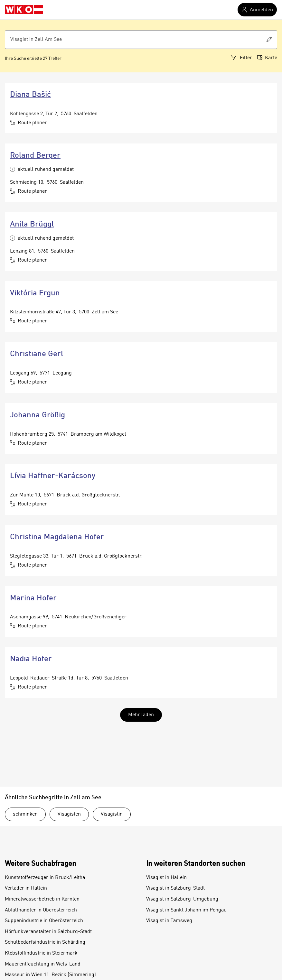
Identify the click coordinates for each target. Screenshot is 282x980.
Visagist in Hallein (166, 878)
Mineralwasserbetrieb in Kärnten (42, 899)
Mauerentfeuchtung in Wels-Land (43, 964)
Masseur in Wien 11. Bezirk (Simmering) (50, 975)
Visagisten (69, 814)
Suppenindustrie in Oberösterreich (44, 921)
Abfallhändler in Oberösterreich (41, 910)
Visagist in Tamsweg (169, 921)
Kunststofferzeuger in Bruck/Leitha (45, 878)
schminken (25, 814)
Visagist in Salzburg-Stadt (175, 888)
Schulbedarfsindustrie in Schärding (45, 942)
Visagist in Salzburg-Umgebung (182, 899)
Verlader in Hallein (26, 888)
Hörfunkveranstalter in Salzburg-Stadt (48, 932)
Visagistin (112, 814)
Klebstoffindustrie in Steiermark (41, 953)
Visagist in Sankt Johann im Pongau (186, 910)
